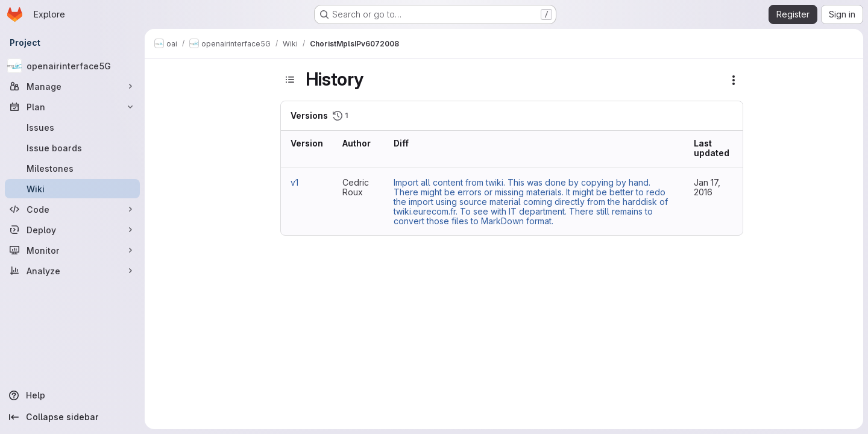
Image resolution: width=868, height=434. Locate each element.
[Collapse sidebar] (72, 417)
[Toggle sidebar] (290, 80)
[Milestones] (72, 168)
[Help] (72, 395)
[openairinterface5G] (72, 66)
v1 (294, 182)
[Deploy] (72, 230)
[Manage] (72, 86)
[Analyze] (72, 271)
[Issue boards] (72, 148)
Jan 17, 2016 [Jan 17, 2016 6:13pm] (707, 187)
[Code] (72, 209)
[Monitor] (72, 250)
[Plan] (72, 107)
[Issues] (72, 127)
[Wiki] (72, 189)
